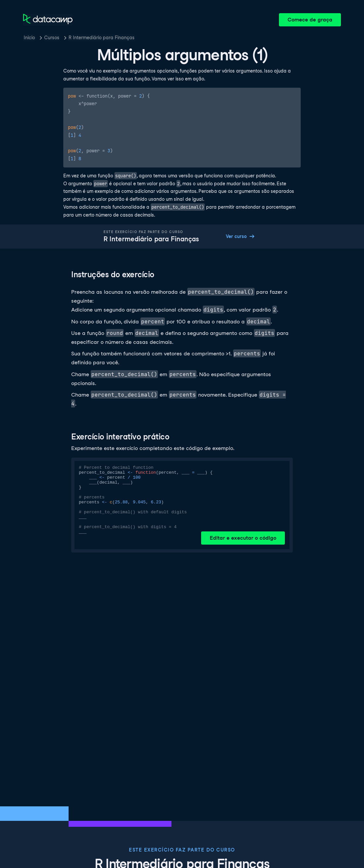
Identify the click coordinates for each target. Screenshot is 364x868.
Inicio (29, 38)
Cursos (52, 38)
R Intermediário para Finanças (102, 38)
